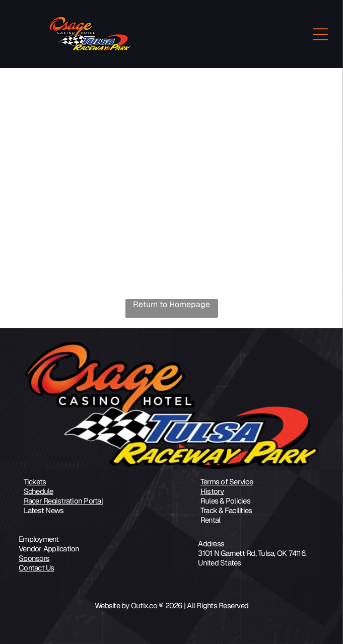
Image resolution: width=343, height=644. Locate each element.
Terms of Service (227, 482)
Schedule (39, 491)
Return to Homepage (171, 304)
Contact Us (37, 568)
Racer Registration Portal (63, 501)
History (212, 491)
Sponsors (34, 558)
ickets (37, 482)
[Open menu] (320, 34)
